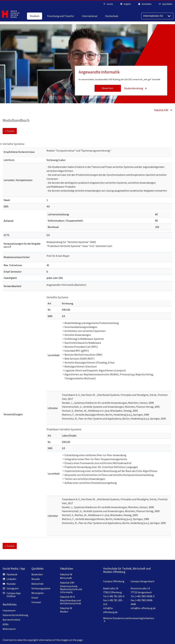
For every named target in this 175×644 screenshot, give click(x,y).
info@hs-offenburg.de (143, 608)
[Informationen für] (157, 16)
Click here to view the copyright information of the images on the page (43, 640)
